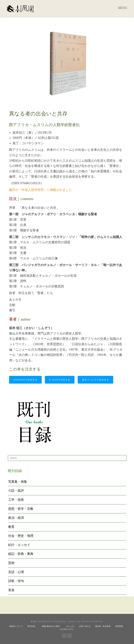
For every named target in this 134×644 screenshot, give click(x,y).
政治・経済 (16, 518)
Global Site (67, 629)
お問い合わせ (85, 626)
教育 (11, 527)
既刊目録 (31, 626)
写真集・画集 (18, 482)
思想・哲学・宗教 (21, 509)
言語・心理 (16, 572)
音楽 (11, 590)
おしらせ (70, 626)
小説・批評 (16, 491)
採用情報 (119, 626)
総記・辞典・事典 (21, 554)
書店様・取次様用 (103, 626)
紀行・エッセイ (19, 545)
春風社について (16, 626)
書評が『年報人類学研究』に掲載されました (40, 190)
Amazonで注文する (25, 380)
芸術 (11, 563)
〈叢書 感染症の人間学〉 (51, 626)
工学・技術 (16, 500)
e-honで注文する (60, 380)
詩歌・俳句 (16, 581)
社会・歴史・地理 (21, 536)
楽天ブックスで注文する (95, 380)
